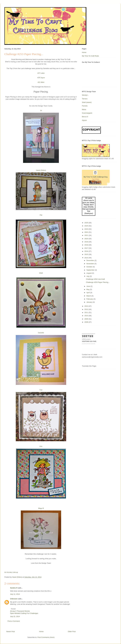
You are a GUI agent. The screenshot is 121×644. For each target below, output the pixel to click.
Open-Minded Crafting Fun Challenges (24, 613)
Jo (41, 110)
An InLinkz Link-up (11, 572)
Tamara (85, 99)
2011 (87, 313)
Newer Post (11, 632)
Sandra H (14, 588)
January (90, 302)
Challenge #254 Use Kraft (95, 279)
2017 (87, 248)
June (88, 286)
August (89, 273)
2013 (87, 306)
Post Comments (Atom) (46, 637)
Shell (41, 273)
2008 (87, 322)
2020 (87, 239)
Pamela (85, 106)
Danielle (41, 333)
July (88, 276)
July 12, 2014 (15, 594)
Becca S (85, 117)
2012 (87, 309)
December (90, 260)
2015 (87, 254)
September (91, 270)
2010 (87, 316)
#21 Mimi (41, 82)
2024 (87, 226)
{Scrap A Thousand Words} (20, 611)
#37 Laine (41, 73)
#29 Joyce (41, 78)
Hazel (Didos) (41, 170)
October (90, 267)
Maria (84, 109)
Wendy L (85, 95)
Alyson (84, 120)
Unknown (14, 599)
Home (41, 632)
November (90, 264)
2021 (87, 235)
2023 (87, 229)
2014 (87, 258)
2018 (87, 245)
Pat (41, 215)
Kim (41, 446)
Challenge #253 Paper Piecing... (98, 282)
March (89, 296)
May (88, 289)
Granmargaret (87, 113)
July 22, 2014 (15, 616)
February (90, 299)
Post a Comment (14, 621)
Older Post (72, 632)
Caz (41, 390)
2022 (87, 232)
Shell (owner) (87, 102)
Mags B (41, 508)
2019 (87, 242)
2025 (87, 223)
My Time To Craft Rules (90, 56)
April (88, 293)
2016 (87, 251)
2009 (87, 319)
